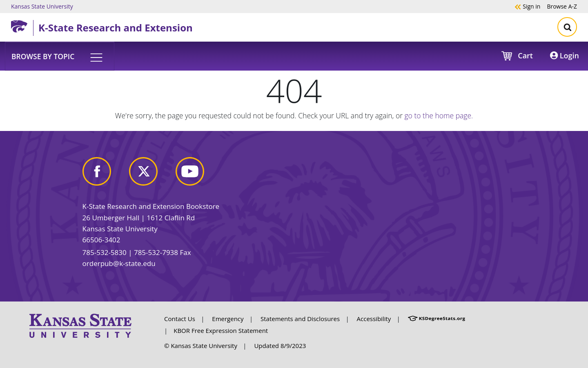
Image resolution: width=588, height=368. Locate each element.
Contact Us (180, 319)
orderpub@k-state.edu (119, 263)
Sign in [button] (527, 6)
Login (565, 55)
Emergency (228, 319)
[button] (60, 56)
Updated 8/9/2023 (280, 346)
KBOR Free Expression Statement (221, 330)
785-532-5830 (105, 252)
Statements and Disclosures (300, 319)
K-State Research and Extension (116, 28)
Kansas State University (42, 6)
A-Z (562, 6)
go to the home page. (439, 115)
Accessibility (374, 319)
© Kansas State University (201, 346)
